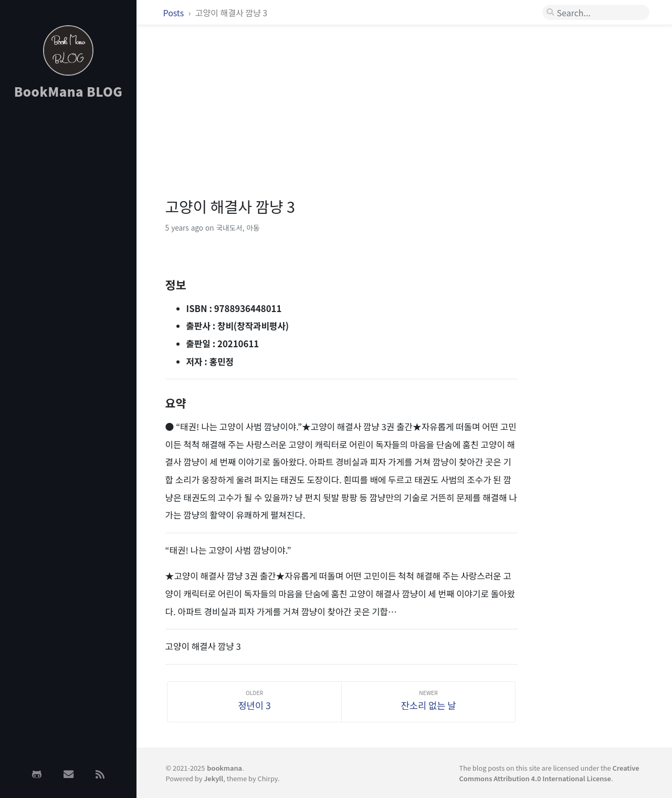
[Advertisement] (68, 275)
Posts (175, 13)
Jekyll (213, 778)
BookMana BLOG (69, 91)
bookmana (224, 768)
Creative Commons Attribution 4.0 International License (549, 773)
